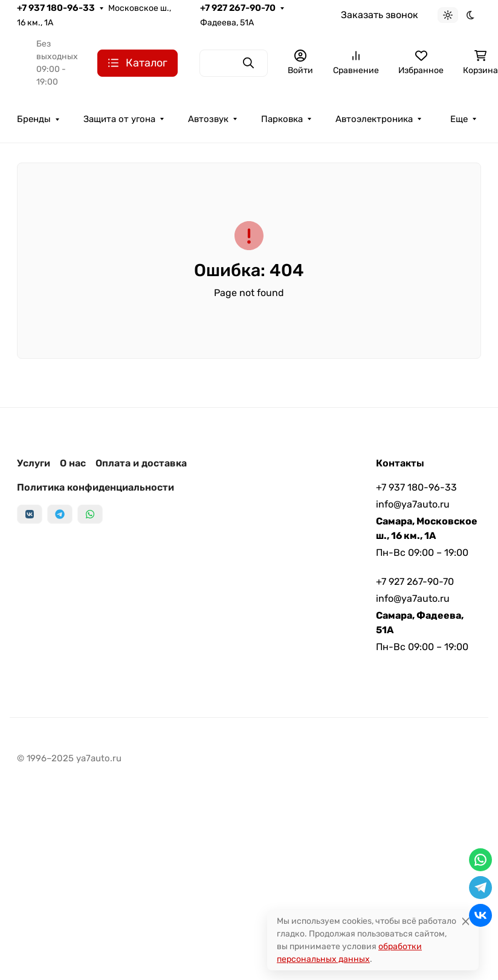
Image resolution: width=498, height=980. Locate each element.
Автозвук (208, 119)
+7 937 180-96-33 (56, 8)
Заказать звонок (380, 15)
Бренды (34, 119)
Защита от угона (119, 119)
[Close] (466, 921)
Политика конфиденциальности (95, 487)
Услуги (34, 463)
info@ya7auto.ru (413, 504)
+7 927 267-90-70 (238, 8)
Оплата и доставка (141, 463)
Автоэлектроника (374, 119)
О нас (73, 463)
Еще (459, 119)
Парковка (282, 119)
